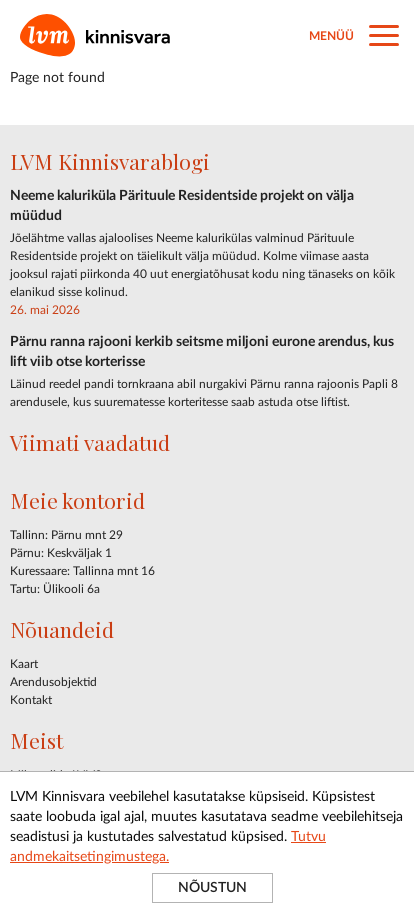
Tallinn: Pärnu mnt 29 (66, 535)
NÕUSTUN (212, 888)
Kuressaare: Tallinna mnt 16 (82, 571)
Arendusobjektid (53, 682)
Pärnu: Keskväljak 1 (61, 553)
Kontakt (31, 700)
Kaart (24, 664)
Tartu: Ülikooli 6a (55, 589)
